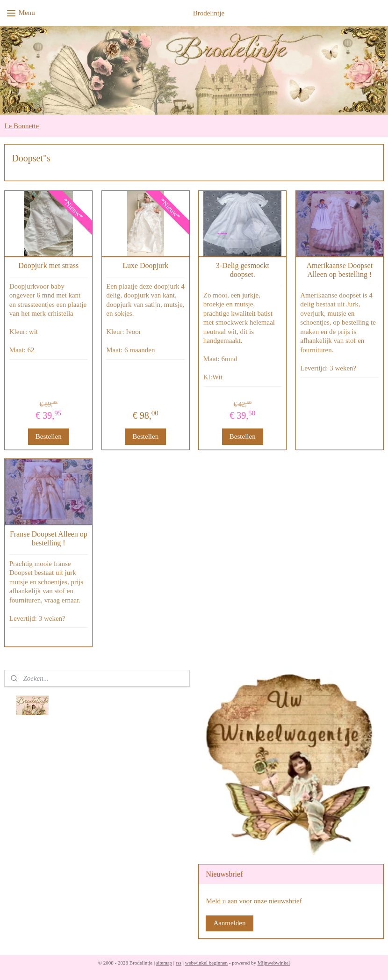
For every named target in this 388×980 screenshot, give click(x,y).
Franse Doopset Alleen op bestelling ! (49, 538)
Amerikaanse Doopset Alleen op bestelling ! (339, 270)
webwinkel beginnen (206, 963)
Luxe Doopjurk (145, 265)
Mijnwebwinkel (274, 963)
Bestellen (49, 436)
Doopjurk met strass (48, 265)
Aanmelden (229, 923)
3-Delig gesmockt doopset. (243, 270)
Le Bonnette (22, 126)
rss (179, 963)
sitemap (164, 963)
